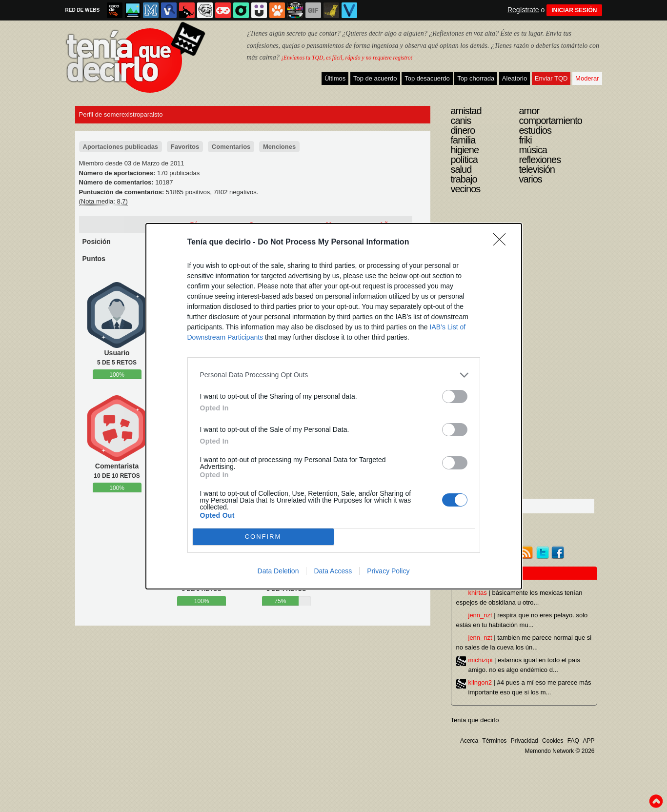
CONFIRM (263, 537)
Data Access (333, 571)
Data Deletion (278, 571)
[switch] (455, 396)
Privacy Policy (388, 571)
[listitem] (334, 375)
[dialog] (334, 406)
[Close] (503, 243)
